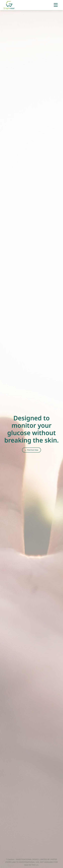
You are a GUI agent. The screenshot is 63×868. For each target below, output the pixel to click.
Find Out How (31, 450)
